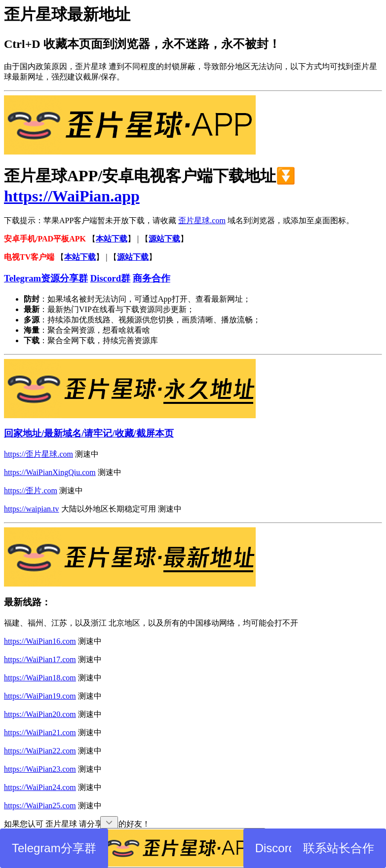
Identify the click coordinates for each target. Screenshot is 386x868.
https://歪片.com (31, 491)
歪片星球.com (202, 220)
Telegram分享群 (54, 848)
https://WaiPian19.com (40, 696)
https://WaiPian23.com (40, 769)
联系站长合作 (339, 848)
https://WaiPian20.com (40, 714)
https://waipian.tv (32, 509)
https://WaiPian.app (72, 196)
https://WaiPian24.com (40, 787)
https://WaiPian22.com (40, 751)
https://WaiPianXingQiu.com (50, 472)
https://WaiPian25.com (40, 806)
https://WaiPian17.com (40, 659)
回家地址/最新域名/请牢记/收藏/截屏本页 (89, 433)
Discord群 (281, 848)
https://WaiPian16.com (40, 641)
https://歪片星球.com (39, 454)
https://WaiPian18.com (40, 678)
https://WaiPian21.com (40, 732)
